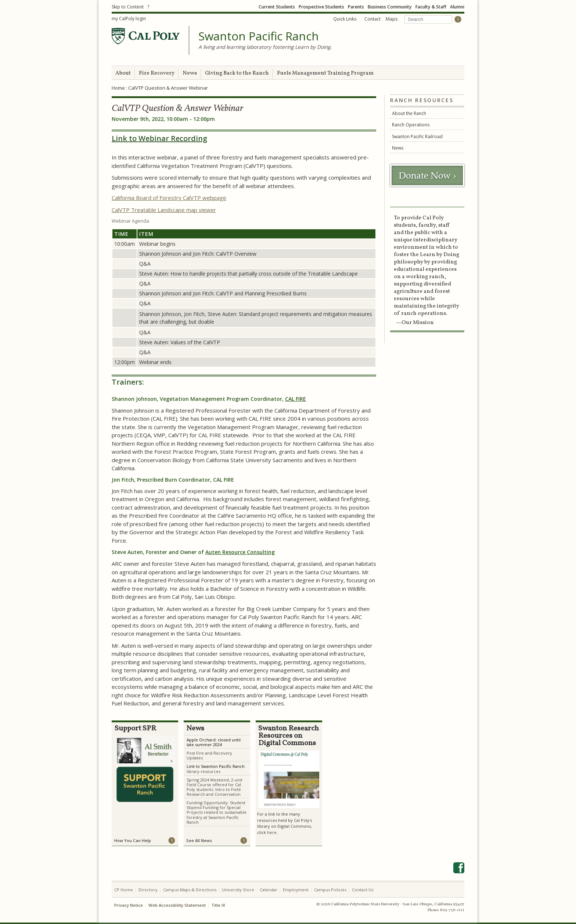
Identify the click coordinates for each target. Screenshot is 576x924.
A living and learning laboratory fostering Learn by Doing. (265, 47)
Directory (148, 890)
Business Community (390, 7)
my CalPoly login (129, 19)
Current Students (277, 7)
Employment (296, 890)
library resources (204, 771)
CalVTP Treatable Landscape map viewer (164, 210)
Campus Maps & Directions (190, 890)
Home (118, 88)
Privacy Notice (129, 905)
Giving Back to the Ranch (237, 73)
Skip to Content (128, 7)
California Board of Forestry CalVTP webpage (169, 198)
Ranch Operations (411, 125)
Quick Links (345, 19)
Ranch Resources (422, 100)
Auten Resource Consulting (240, 552)
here (272, 832)
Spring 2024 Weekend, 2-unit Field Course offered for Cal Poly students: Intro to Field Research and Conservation (215, 787)
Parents (356, 7)
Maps (392, 19)
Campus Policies (330, 890)
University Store (238, 890)
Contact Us (363, 890)
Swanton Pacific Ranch (259, 36)
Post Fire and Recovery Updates (209, 755)
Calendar (269, 890)
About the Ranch (409, 113)
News (190, 73)
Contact (372, 19)
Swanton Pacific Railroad (417, 136)
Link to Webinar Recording (159, 138)
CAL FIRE (296, 399)
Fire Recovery (157, 73)
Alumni (457, 7)
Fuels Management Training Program (325, 73)
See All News (199, 840)
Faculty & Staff (431, 7)
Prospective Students (321, 7)
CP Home (124, 890)
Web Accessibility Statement (177, 905)
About (123, 73)
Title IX (218, 905)
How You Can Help (133, 840)
